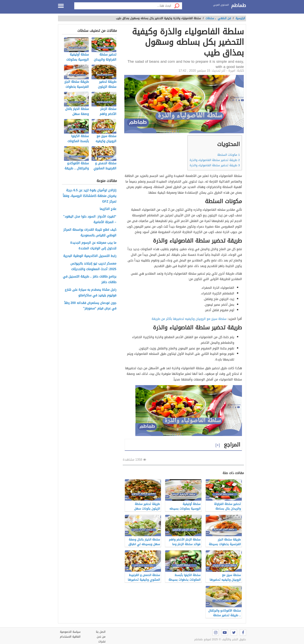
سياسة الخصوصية (70, 632)
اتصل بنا (101, 632)
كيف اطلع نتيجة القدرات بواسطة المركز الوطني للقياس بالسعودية (90, 233)
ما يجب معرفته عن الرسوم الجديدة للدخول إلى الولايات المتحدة (93, 246)
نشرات (102, 642)
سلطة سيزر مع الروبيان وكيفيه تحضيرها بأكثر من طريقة (189, 319)
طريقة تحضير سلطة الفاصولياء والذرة (215, 160)
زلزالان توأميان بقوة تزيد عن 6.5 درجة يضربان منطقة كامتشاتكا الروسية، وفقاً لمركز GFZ (90, 196)
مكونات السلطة (229, 155)
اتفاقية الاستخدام (70, 637)
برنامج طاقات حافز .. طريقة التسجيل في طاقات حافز (90, 279)
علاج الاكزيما (108, 209)
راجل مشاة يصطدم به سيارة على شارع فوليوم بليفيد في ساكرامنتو (91, 293)
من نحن (101, 637)
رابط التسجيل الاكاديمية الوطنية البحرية (90, 256)
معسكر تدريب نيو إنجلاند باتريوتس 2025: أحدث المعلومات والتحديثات (93, 266)
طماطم (239, 6)
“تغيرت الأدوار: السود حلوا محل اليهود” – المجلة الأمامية (90, 219)
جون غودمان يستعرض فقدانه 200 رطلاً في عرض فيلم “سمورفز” (90, 306)
